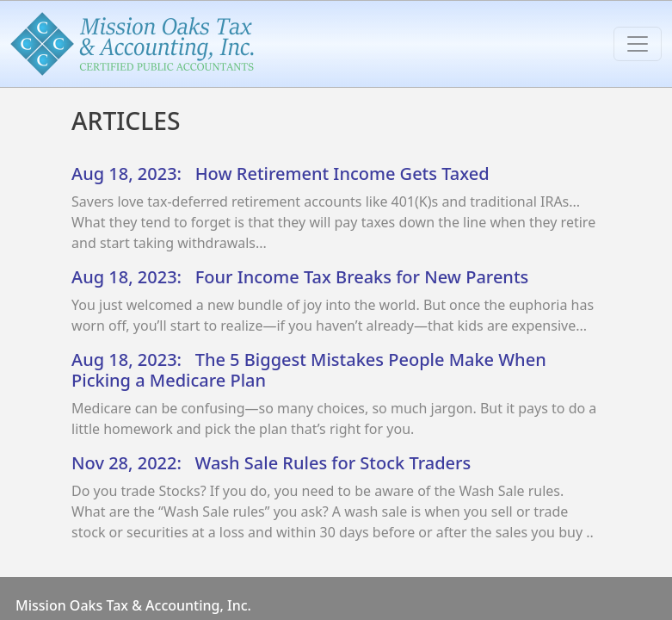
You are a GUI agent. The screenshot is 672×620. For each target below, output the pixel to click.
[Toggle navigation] (638, 44)
